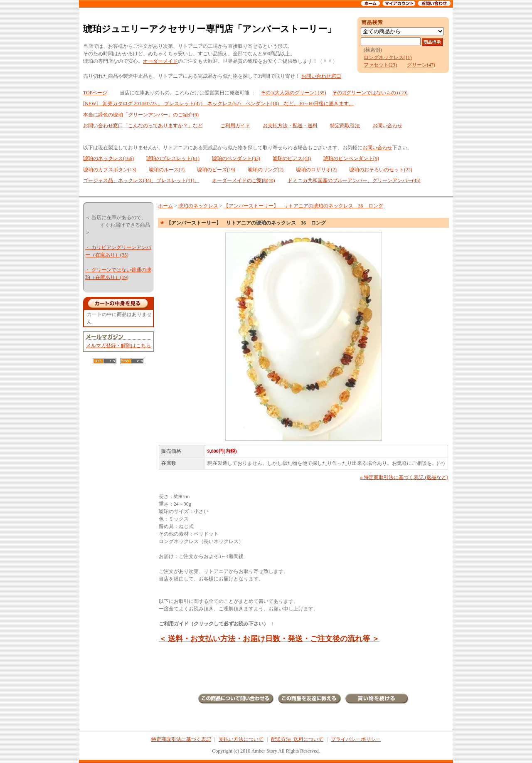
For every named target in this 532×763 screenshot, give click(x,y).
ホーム (165, 206)
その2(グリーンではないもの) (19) (370, 93)
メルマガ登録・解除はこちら (118, 346)
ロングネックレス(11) (388, 57)
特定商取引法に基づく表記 (181, 739)
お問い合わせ (387, 126)
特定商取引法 (345, 126)
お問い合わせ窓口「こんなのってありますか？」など (143, 126)
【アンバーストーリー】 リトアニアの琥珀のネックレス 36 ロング (303, 206)
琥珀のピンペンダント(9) (351, 158)
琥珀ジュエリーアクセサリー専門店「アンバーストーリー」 (210, 29)
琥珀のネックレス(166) (108, 158)
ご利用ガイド (235, 126)
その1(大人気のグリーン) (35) (293, 93)
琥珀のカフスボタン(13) (110, 170)
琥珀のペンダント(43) (236, 158)
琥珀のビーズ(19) (216, 170)
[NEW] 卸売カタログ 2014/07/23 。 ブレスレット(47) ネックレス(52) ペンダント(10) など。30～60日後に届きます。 (218, 104)
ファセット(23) (380, 65)
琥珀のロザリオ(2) (316, 170)
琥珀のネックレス (198, 206)
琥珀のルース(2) (167, 170)
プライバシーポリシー (356, 739)
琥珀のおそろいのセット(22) (381, 170)
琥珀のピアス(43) (292, 158)
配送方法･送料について (297, 739)
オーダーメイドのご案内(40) (244, 180)
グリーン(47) (421, 65)
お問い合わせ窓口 (321, 76)
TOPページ (95, 93)
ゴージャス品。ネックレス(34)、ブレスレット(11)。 (141, 180)
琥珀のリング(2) (266, 170)
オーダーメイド (160, 61)
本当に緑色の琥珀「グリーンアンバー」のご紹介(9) (141, 115)
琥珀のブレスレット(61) (173, 158)
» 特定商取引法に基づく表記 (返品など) (404, 477)
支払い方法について (241, 739)
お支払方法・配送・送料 (290, 126)
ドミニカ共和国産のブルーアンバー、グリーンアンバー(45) (354, 180)
